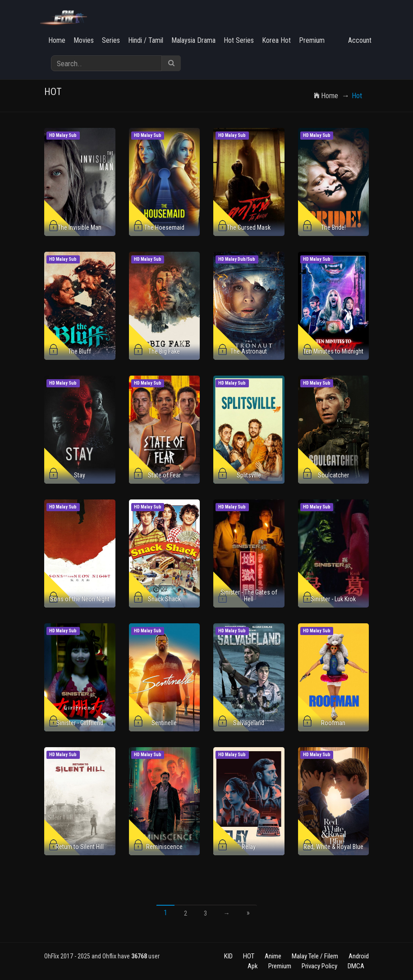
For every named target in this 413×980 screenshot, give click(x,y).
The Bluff (80, 351)
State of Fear (164, 475)
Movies (84, 40)
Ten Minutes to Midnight (333, 351)
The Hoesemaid (164, 227)
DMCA (356, 966)
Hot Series (239, 40)
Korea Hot (276, 40)
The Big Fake (164, 351)
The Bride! (333, 227)
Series (111, 40)
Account (360, 40)
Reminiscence (164, 847)
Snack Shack (164, 599)
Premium (312, 40)
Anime (273, 956)
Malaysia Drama (193, 40)
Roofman (333, 723)
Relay (249, 847)
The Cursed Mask (249, 227)
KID (228, 956)
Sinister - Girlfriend (80, 723)
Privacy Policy (319, 966)
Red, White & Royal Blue (333, 847)
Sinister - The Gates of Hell (249, 596)
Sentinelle (164, 723)
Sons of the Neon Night (80, 599)
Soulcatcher (333, 475)
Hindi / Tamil (146, 40)
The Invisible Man (80, 227)
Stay (80, 475)
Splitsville (249, 475)
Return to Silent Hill (80, 847)
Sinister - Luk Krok (333, 599)
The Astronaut (249, 351)
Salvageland (249, 723)
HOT (249, 956)
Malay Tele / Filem (315, 956)
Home (57, 40)
